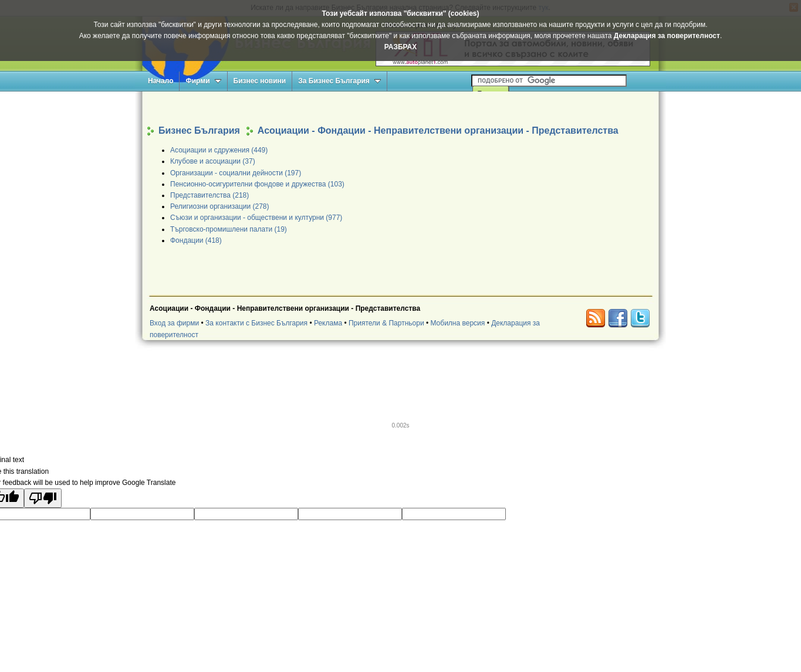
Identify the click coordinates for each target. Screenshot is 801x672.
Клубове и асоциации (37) (213, 161)
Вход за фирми (174, 323)
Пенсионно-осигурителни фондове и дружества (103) (257, 184)
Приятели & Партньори (386, 323)
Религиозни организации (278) (220, 206)
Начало (160, 81)
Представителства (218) (209, 195)
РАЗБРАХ (400, 47)
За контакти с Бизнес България (256, 323)
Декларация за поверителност (667, 36)
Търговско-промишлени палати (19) (229, 229)
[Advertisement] (401, 108)
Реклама (328, 323)
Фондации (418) (196, 240)
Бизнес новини (260, 81)
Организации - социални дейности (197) (236, 173)
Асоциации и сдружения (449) (219, 150)
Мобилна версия (457, 323)
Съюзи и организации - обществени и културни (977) (256, 218)
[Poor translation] (43, 498)
